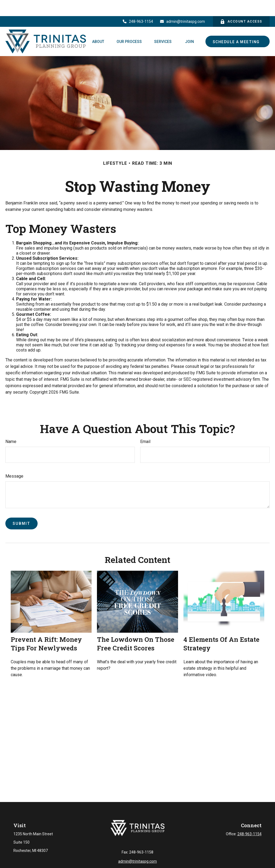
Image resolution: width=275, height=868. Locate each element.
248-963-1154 (138, 5)
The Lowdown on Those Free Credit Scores (136, 628)
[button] (98, 25)
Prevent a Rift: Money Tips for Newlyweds (46, 628)
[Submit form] (21, 507)
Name (11, 425)
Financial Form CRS (141, 865)
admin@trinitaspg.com (182, 5)
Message (14, 460)
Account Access (241, 6)
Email (145, 425)
